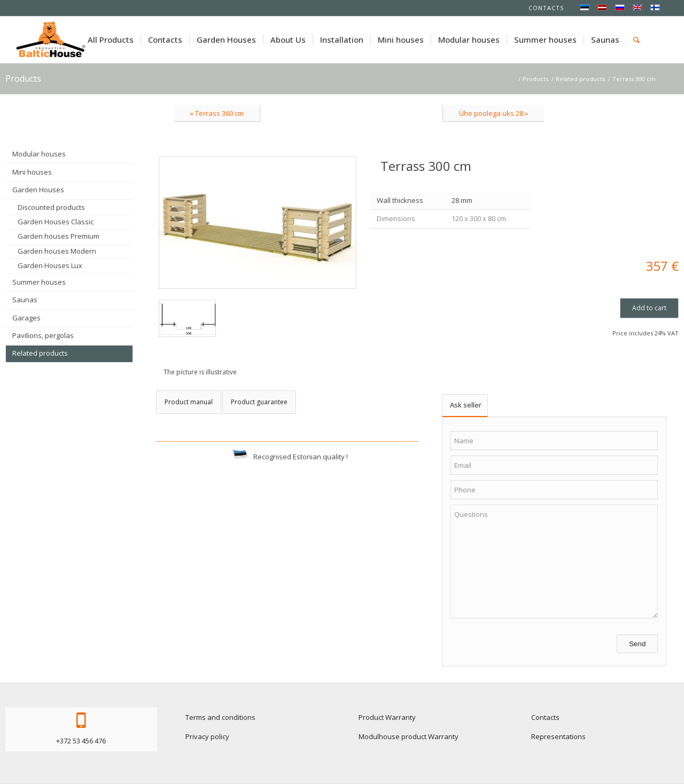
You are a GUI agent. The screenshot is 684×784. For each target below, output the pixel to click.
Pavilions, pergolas (43, 335)
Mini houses (32, 172)
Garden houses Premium (59, 236)
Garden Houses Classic (56, 222)
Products (23, 79)
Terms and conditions (220, 717)
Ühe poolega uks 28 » (493, 113)
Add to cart (649, 308)
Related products (40, 353)
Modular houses (39, 154)
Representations (558, 736)
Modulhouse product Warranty (409, 736)
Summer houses (39, 282)
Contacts (546, 8)
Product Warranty (387, 717)
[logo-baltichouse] (51, 40)
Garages (26, 318)
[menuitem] (111, 40)
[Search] (636, 40)
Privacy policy (207, 736)
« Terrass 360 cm (217, 113)
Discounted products (51, 207)
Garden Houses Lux (50, 265)
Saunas (25, 300)
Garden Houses (38, 190)
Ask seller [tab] (466, 405)
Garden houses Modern (57, 251)
